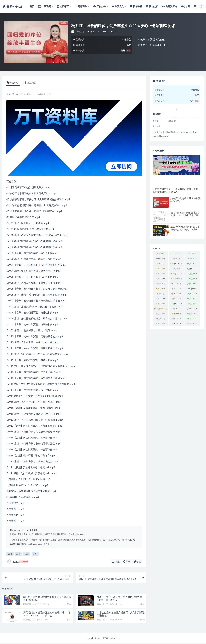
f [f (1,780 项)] (192, 254)
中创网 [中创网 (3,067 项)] (176, 264)
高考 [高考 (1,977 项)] (192, 323)
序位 (18, 554)
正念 (35, 554)
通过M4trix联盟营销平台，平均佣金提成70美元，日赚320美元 (185, 229)
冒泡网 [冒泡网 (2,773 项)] (192, 269)
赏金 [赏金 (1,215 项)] (161, 323)
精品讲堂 (81, 31)
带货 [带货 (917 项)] (192, 279)
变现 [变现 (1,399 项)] (161, 274)
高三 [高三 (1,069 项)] (176, 323)
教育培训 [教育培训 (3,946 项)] (192, 289)
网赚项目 (27, 605)
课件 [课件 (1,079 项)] (176, 318)
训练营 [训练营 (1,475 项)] (192, 313)
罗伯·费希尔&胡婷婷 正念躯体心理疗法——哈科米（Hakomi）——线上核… (47, 615)
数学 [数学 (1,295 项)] (176, 294)
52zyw (18, 562)
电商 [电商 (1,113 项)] (176, 298)
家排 (10, 554)
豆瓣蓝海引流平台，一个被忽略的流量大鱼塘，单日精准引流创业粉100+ (176, 191)
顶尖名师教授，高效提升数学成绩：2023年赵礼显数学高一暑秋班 (185, 215)
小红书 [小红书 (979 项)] (176, 279)
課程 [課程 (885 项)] (176, 313)
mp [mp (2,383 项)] (160, 259)
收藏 (116, 562)
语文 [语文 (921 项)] (160, 318)
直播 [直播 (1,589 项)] (161, 303)
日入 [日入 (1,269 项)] (192, 294)
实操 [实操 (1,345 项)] (161, 279)
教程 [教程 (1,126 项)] (176, 289)
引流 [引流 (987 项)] (160, 284)
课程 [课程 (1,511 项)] (192, 318)
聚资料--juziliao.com (111, 639)
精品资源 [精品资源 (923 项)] (160, 308)
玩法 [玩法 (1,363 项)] (161, 298)
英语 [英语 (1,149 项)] (192, 308)
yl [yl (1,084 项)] (192, 259)
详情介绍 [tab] (13, 82)
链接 (137, 562)
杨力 (27, 554)
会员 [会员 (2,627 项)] (192, 264)
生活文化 (30, 94)
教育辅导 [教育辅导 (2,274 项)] (160, 294)
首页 (21, 94)
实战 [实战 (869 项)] (192, 274)
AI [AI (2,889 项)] (161, 254)
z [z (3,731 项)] (161, 264)
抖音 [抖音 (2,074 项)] (176, 284)
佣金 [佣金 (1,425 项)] (161, 269)
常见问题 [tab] (30, 82)
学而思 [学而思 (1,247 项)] (176, 274)
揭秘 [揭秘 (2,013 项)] (161, 289)
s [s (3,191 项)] (176, 259)
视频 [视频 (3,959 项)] (161, 313)
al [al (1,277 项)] (176, 254)
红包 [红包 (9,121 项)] (176, 308)
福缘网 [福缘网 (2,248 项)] (176, 303)
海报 (126, 562)
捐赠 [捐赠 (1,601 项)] (192, 284)
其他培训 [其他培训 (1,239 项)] (176, 269)
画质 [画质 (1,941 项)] (192, 298)
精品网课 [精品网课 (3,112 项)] (192, 304)
